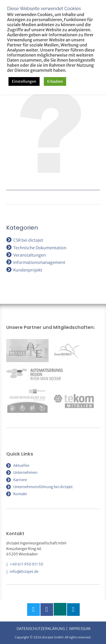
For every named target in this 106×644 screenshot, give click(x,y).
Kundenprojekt (28, 270)
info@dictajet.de (24, 572)
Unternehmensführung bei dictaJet (43, 487)
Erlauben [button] (55, 81)
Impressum (80, 629)
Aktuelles (21, 465)
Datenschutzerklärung (41, 629)
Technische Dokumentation (40, 248)
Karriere (20, 480)
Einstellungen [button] (24, 81)
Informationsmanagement (39, 262)
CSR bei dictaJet (28, 240)
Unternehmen (25, 473)
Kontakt (20, 494)
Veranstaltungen (30, 255)
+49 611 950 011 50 (26, 564)
